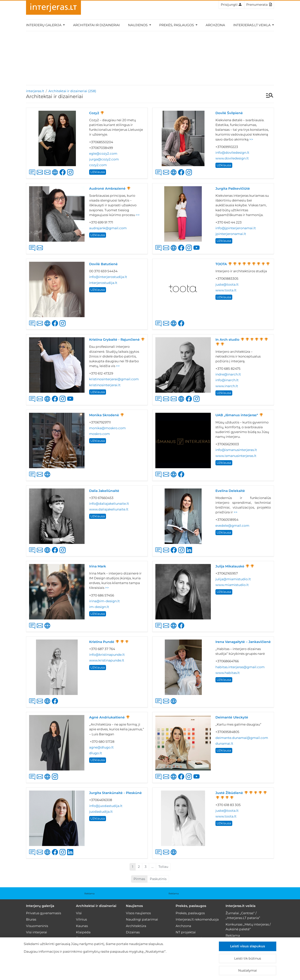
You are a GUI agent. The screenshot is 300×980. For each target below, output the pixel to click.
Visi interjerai (37, 932)
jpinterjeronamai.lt (231, 234)
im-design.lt (99, 607)
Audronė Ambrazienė (107, 189)
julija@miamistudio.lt (233, 579)
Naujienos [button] (138, 25)
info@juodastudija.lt (106, 806)
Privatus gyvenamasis (44, 913)
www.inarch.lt (227, 386)
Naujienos (134, 906)
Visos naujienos (138, 913)
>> (251, 139)
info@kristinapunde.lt (107, 655)
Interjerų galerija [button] (44, 25)
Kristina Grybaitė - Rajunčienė (114, 340)
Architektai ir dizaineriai (96, 25)
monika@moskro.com (107, 428)
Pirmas (139, 879)
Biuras (31, 919)
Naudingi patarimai (142, 919)
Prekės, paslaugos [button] (177, 25)
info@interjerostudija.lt (108, 277)
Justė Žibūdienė (229, 793)
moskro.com (99, 434)
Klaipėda (83, 932)
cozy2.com (98, 165)
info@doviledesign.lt (232, 153)
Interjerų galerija (40, 906)
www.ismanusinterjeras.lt (236, 456)
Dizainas (133, 932)
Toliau (163, 867)
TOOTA (221, 264)
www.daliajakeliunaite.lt (109, 509)
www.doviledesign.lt (232, 158)
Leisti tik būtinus (248, 958)
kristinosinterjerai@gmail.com (114, 379)
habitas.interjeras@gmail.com (240, 667)
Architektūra (136, 926)
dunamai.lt (224, 744)
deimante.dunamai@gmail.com (242, 738)
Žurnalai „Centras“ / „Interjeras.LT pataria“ (243, 915)
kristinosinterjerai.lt (105, 385)
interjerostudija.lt (103, 283)
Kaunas (82, 926)
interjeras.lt (35, 91)
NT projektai (186, 932)
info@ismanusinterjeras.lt (236, 450)
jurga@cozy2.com (104, 159)
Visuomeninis (37, 926)
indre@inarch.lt (228, 374)
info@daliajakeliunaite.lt (109, 504)
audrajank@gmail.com (108, 228)
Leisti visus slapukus (248, 946)
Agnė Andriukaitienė (107, 717)
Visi (79, 913)
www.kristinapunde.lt (107, 660)
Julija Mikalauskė (230, 566)
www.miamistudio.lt (232, 585)
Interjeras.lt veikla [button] (252, 25)
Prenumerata (259, 4)
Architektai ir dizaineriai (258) (72, 91)
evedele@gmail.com (232, 526)
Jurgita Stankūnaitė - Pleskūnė (115, 793)
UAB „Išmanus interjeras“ (237, 415)
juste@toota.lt (227, 284)
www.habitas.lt (228, 673)
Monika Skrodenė (104, 415)
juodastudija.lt (101, 812)
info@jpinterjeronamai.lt (236, 228)
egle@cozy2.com (103, 154)
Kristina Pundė (102, 642)
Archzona (215, 25)
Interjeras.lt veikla (240, 906)
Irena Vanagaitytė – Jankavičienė (243, 642)
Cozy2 (94, 113)
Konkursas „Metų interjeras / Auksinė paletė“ (248, 927)
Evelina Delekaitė (230, 491)
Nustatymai (248, 970)
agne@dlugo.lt (101, 747)
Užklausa (98, 172)
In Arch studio (227, 340)
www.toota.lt (226, 290)
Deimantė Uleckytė (232, 717)
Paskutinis (158, 879)
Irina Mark (98, 566)
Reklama (89, 893)
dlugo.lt (96, 753)
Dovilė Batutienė (103, 264)
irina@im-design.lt (104, 601)
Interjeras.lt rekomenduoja (197, 919)
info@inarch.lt (227, 380)
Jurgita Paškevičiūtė (233, 189)
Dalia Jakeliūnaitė (104, 491)
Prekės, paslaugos (191, 906)
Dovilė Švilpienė (229, 113)
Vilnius (81, 919)
